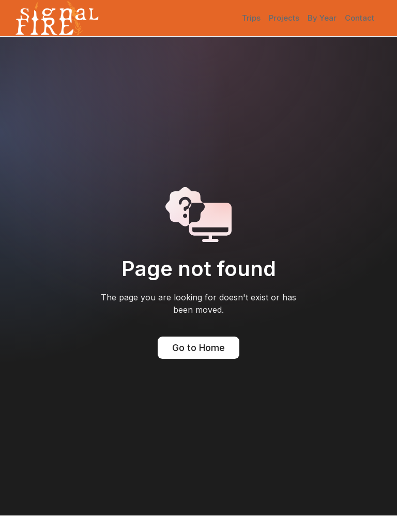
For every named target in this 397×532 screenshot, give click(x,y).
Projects (284, 18)
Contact (360, 18)
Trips (251, 18)
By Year (322, 18)
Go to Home (198, 348)
